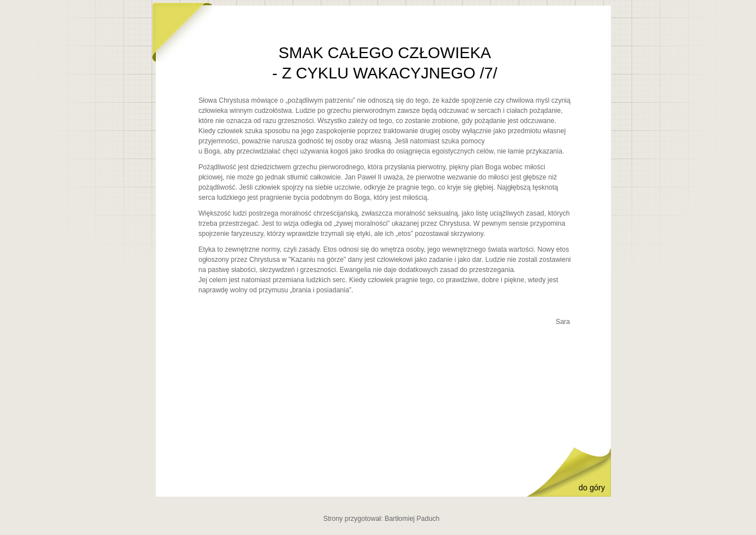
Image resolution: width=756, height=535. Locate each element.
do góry (592, 488)
